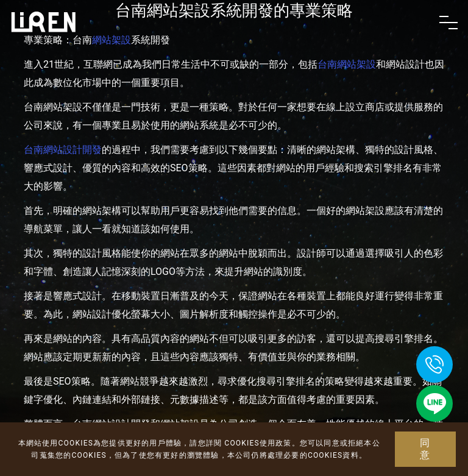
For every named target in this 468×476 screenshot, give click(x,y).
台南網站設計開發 (63, 150)
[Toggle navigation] (448, 23)
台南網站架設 (347, 64)
